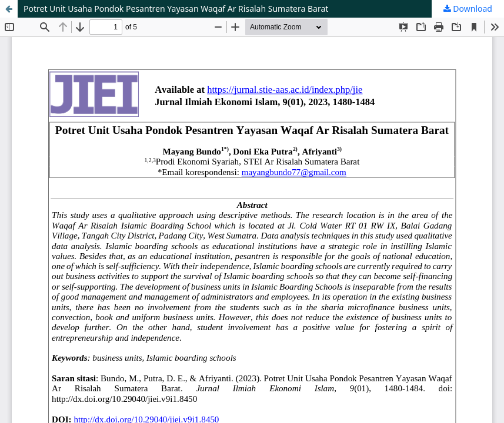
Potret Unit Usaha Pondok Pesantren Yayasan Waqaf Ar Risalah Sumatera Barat (176, 9)
